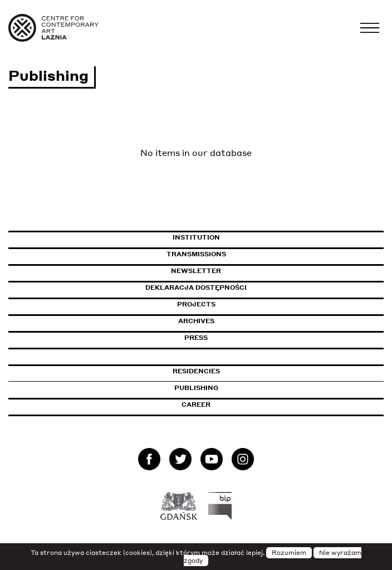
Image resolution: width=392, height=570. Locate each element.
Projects (196, 304)
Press (196, 338)
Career (196, 405)
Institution (196, 237)
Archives (196, 321)
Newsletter (196, 271)
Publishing (196, 388)
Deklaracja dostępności (196, 288)
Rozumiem (289, 553)
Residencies (196, 371)
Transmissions (244, 254)
